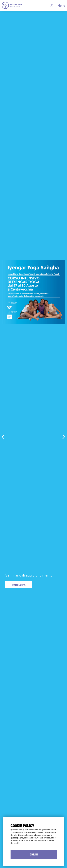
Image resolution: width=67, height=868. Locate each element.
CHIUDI (34, 854)
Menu (61, 5)
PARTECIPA (19, 585)
